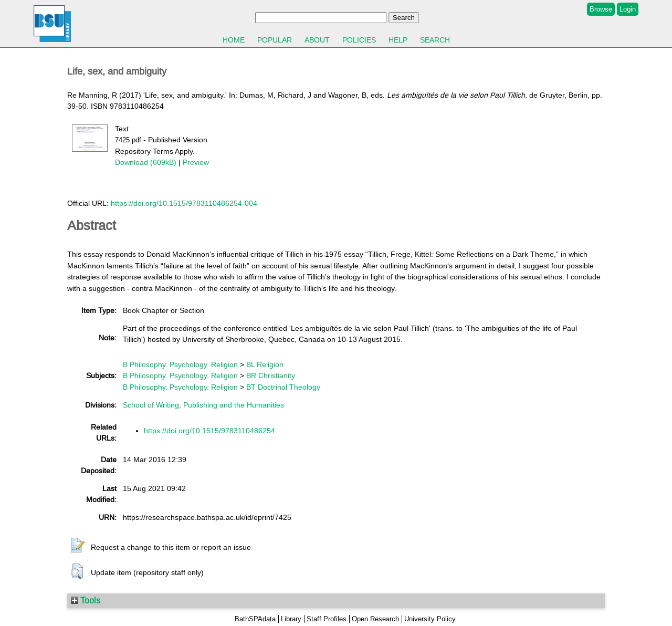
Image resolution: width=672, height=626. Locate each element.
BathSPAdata (255, 619)
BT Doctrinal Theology (283, 387)
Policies (359, 40)
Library (291, 619)
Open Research (375, 619)
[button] (78, 546)
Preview (196, 162)
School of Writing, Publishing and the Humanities (203, 405)
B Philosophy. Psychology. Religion (180, 364)
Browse (601, 9)
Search (435, 40)
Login (628, 9)
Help (398, 40)
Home (234, 40)
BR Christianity (271, 375)
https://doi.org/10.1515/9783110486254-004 (184, 203)
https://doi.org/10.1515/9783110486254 (209, 431)
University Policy (430, 619)
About (317, 40)
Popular (275, 40)
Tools (86, 600)
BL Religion (265, 364)
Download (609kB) (146, 162)
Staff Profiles (327, 619)
